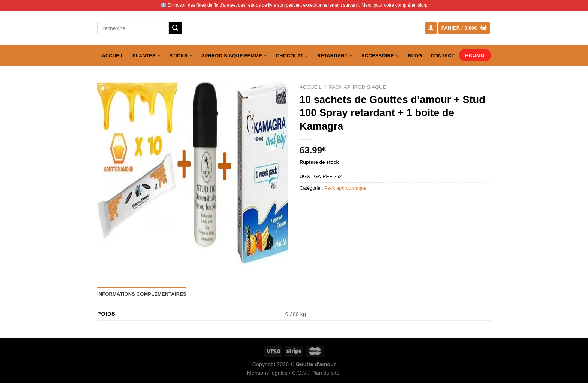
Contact (443, 56)
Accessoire (380, 56)
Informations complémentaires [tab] (142, 294)
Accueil (113, 56)
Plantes (146, 56)
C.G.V (299, 373)
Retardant (335, 56)
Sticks (181, 56)
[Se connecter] (431, 28)
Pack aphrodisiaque (357, 87)
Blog (415, 56)
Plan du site (325, 373)
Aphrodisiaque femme (234, 56)
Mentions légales (267, 373)
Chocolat (292, 56)
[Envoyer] (175, 28)
